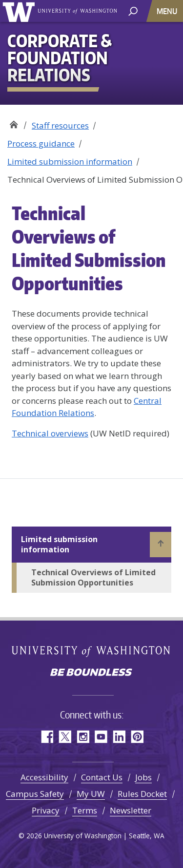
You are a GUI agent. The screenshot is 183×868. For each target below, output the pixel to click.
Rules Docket (142, 794)
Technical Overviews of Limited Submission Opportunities (93, 577)
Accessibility (44, 777)
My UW (91, 794)
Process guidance (41, 143)
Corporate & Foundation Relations (13, 122)
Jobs (143, 777)
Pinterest (137, 737)
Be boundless (92, 673)
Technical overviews (50, 433)
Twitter (65, 737)
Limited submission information (70, 161)
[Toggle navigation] (168, 11)
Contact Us (102, 777)
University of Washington (20, 11)
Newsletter (131, 810)
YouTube (101, 737)
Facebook (47, 737)
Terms (85, 810)
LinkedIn (119, 737)
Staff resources (60, 125)
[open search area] (133, 10)
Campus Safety (35, 794)
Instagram (83, 737)
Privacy (46, 810)
